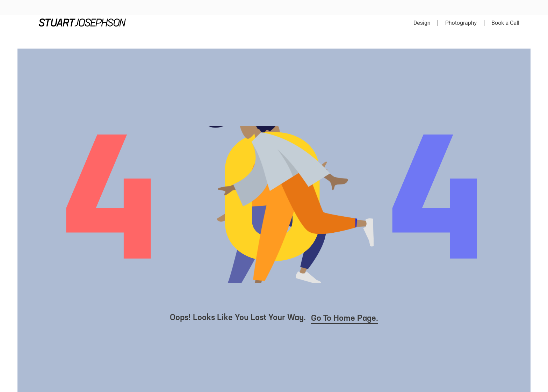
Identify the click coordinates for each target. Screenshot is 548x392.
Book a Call (505, 23)
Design (422, 23)
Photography (461, 23)
